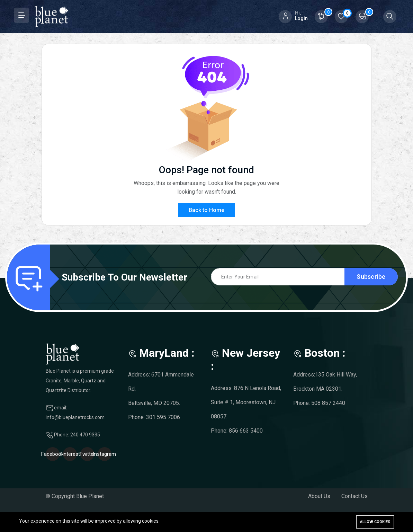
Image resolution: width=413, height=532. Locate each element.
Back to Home (207, 210)
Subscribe (371, 277)
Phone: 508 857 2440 (319, 403)
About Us (319, 496)
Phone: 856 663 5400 (237, 431)
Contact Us (354, 496)
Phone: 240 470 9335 (77, 435)
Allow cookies (375, 522)
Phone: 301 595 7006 (154, 417)
